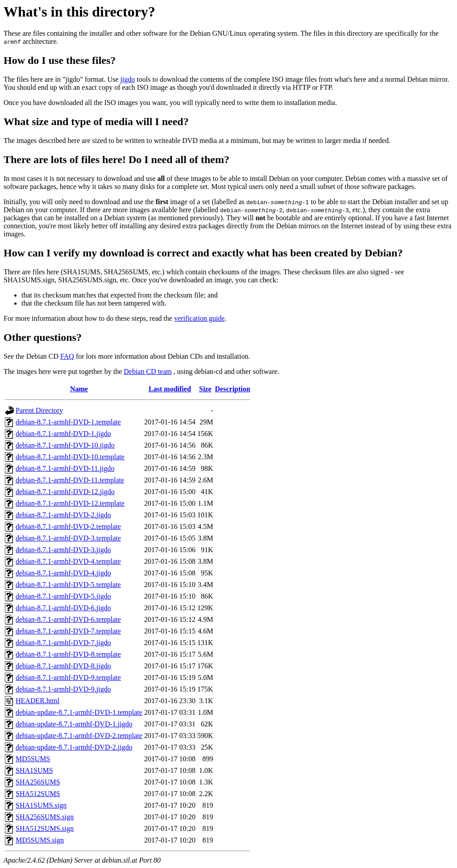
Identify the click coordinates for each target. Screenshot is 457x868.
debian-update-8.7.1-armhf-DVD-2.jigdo (74, 747)
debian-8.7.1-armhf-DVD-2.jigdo (63, 515)
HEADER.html (37, 701)
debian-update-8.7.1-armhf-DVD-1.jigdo (74, 724)
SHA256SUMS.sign (45, 817)
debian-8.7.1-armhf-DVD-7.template (68, 631)
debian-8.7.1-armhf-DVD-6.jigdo (63, 608)
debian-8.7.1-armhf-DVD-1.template (68, 422)
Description (233, 389)
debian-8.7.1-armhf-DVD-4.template (68, 561)
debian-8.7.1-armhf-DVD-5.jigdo (63, 596)
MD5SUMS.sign (40, 840)
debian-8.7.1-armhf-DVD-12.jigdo (65, 492)
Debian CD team (148, 371)
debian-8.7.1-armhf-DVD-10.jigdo (65, 445)
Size (205, 389)
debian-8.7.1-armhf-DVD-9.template (68, 677)
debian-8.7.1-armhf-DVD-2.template (68, 526)
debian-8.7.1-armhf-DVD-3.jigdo (63, 550)
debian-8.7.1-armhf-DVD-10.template (70, 457)
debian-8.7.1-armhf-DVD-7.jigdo (63, 643)
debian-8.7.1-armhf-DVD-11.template (70, 480)
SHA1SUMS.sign (41, 805)
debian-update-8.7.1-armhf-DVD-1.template (79, 712)
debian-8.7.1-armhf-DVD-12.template (70, 503)
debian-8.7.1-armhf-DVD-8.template (68, 654)
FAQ (67, 356)
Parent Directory (39, 410)
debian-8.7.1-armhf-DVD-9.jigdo (63, 689)
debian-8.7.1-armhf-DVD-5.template (68, 585)
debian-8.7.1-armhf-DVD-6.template (68, 619)
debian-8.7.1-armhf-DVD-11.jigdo (65, 468)
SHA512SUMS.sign (45, 828)
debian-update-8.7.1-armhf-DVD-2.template (79, 736)
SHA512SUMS (38, 794)
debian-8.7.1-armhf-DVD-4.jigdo (63, 573)
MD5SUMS (33, 759)
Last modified (170, 389)
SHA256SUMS (38, 782)
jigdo (127, 79)
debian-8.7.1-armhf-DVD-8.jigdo (63, 666)
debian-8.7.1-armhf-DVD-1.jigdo (63, 434)
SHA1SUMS (34, 770)
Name (79, 389)
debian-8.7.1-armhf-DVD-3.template (68, 538)
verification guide (199, 318)
